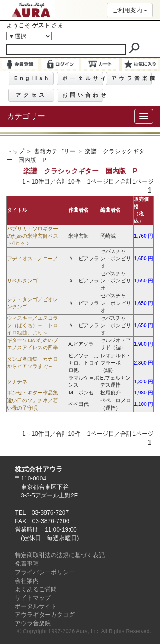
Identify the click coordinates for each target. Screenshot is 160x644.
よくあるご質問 (36, 589)
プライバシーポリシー (45, 572)
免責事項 (27, 563)
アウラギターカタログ (45, 615)
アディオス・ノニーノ (32, 259)
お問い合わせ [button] (83, 95)
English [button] (32, 78)
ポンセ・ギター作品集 (32, 393)
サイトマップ (33, 598)
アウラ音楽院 (33, 623)
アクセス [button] (31, 95)
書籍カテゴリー (55, 151)
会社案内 (27, 581)
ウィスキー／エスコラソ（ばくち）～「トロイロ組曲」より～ (32, 325)
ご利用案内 (130, 10)
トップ (15, 151)
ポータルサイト (36, 606)
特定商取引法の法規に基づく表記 (60, 555)
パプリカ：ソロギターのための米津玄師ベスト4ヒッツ (32, 236)
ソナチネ (17, 382)
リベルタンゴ (22, 281)
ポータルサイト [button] (83, 78)
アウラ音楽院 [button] (132, 78)
